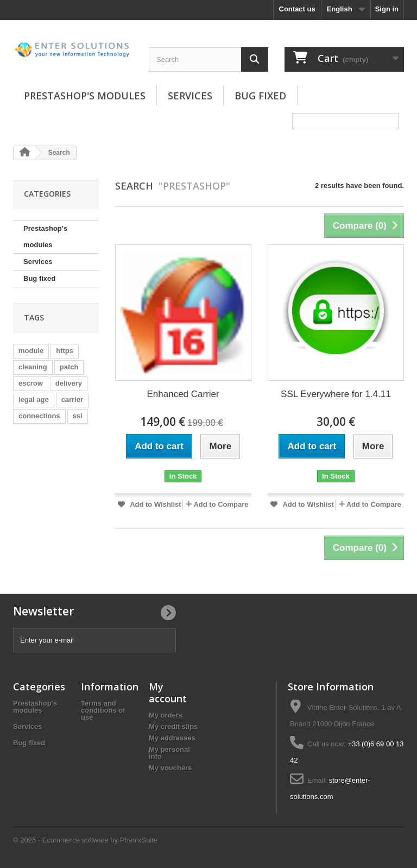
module (31, 351)
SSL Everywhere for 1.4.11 (336, 394)
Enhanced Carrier (183, 394)
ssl (78, 416)
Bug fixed (260, 96)
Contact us (297, 9)
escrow (31, 383)
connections (39, 416)
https (65, 351)
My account (168, 693)
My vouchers (170, 768)
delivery (69, 383)
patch (69, 367)
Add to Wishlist (155, 504)
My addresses (172, 738)
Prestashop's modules (85, 96)
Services (190, 96)
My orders (166, 715)
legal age (34, 400)
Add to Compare (221, 504)
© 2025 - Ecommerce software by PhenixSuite (85, 840)
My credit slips (173, 727)
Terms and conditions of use (103, 710)
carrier (72, 400)
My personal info (169, 753)
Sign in (387, 9)
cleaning (33, 367)
